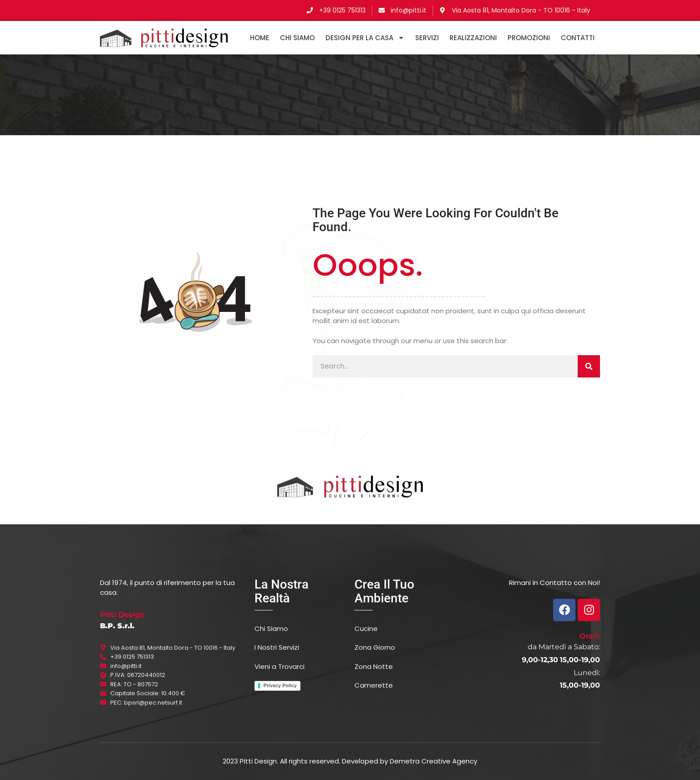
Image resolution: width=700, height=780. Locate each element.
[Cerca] (589, 366)
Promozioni (529, 38)
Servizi (427, 38)
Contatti (578, 38)
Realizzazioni (473, 38)
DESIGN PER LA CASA (365, 38)
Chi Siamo (297, 38)
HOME (260, 38)
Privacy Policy (280, 685)
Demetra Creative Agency (433, 761)
